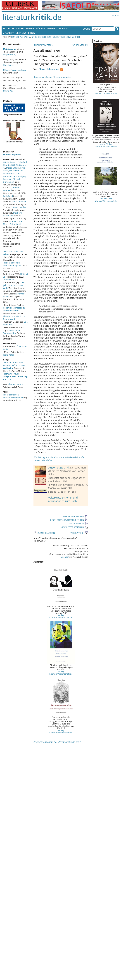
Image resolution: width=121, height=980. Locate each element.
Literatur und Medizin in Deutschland (14, 318)
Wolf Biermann (16, 171)
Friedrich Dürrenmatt (12, 180)
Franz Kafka (8, 355)
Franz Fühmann (19, 202)
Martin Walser (13, 168)
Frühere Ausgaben (21, 37)
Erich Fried (8, 196)
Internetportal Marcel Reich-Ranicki (13, 223)
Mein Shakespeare (12, 173)
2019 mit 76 (8, 280)
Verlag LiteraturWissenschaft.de (61, 616)
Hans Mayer (9, 65)
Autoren (52, 29)
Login (32, 33)
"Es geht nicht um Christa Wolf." (14, 285)
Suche (86, 29)
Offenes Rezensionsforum (15, 70)
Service (63, 29)
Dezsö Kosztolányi (58, 468)
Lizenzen (65, 557)
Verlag (116, 16)
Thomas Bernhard (11, 189)
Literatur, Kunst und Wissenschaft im (14, 365)
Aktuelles (8, 29)
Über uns (21, 33)
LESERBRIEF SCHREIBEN (75, 516)
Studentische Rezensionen (66, 37)
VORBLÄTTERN (80, 45)
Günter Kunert (10, 162)
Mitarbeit (8, 33)
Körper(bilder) (10, 55)
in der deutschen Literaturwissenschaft (13, 396)
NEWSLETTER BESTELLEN (75, 527)
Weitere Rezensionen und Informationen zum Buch (63, 499)
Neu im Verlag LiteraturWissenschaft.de (106, 145)
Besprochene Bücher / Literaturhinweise (52, 77)
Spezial (30, 29)
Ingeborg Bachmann (12, 214)
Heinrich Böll (9, 165)
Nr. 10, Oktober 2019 (41, 37)
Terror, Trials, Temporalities (12, 332)
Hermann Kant (10, 176)
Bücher (41, 29)
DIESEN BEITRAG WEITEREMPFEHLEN (69, 520)
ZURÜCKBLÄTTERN (43, 45)
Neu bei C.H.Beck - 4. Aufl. (106, 94)
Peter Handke (20, 207)
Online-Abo (8, 91)
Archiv (20, 29)
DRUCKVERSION (79, 524)
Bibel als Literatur (16, 384)
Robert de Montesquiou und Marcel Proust (14, 309)
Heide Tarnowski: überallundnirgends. (12, 264)
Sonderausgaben (12, 154)
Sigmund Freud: (15, 377)
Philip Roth (23, 162)
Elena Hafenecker (49, 69)
